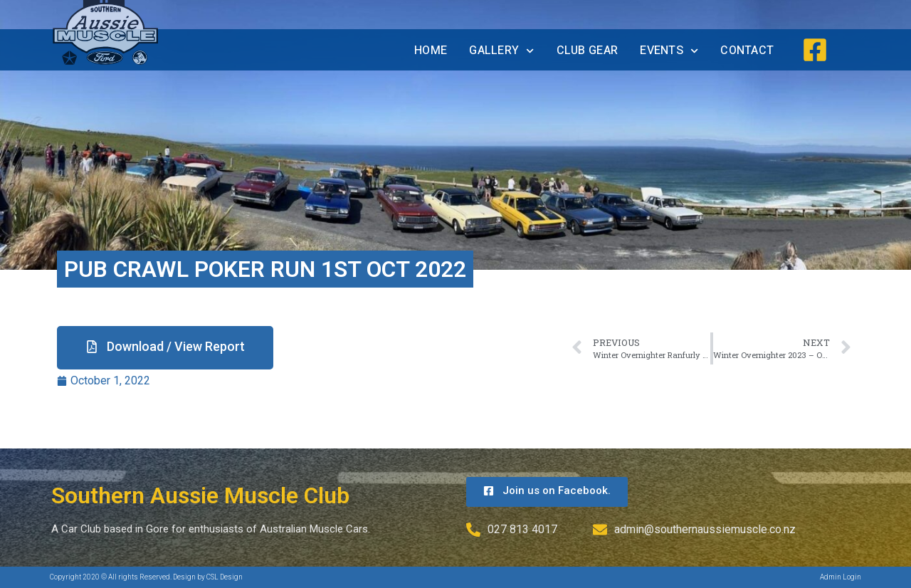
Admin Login (841, 577)
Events (669, 51)
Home (431, 51)
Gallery (501, 51)
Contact (747, 51)
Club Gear (588, 51)
